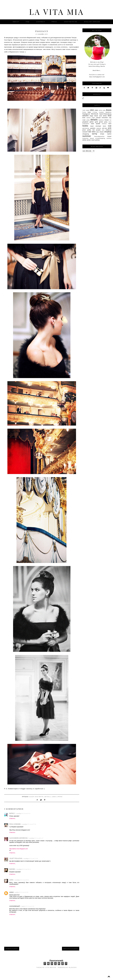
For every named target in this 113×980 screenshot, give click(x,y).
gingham (85, 122)
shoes (102, 132)
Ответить (12, 818)
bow (84, 118)
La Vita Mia (57, 12)
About (16, 22)
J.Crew (95, 112)
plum (84, 130)
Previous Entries (71, 949)
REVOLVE (95, 114)
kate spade (96, 124)
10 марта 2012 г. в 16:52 (27, 906)
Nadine (12, 869)
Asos (109, 110)
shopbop (108, 132)
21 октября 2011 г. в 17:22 (28, 824)
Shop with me (71, 22)
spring (94, 134)
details (48, 797)
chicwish (105, 118)
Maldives (109, 112)
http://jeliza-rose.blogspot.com (19, 849)
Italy (89, 112)
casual (98, 118)
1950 (92, 110)
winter (89, 140)
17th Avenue (51, 967)
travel (109, 136)
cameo (89, 118)
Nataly (12, 813)
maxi (92, 126)
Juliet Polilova (16, 858)
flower (107, 120)
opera (60, 797)
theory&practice (99, 136)
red (90, 132)
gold (96, 122)
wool (93, 140)
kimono (104, 124)
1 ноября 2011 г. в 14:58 (21, 892)
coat (84, 120)
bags (92, 116)
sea (98, 132)
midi (110, 126)
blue (110, 116)
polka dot (91, 130)
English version (92, 22)
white (84, 140)
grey (106, 122)
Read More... (97, 70)
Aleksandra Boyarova (18, 838)
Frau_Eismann (15, 824)
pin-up (105, 128)
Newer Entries (12, 949)
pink (110, 128)
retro (94, 132)
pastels (93, 128)
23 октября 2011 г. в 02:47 (35, 838)
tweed (92, 138)
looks (54, 797)
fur (111, 120)
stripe (102, 134)
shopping (86, 134)
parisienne (86, 128)
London (101, 112)
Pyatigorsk (86, 114)
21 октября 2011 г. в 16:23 (23, 813)
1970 (100, 110)
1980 (104, 110)
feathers (101, 120)
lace (110, 124)
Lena (11, 880)
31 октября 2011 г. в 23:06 (21, 880)
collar (88, 120)
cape (93, 118)
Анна (11, 892)
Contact (41, 22)
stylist (109, 134)
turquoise (85, 138)
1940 (87, 110)
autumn (86, 116)
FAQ (28, 22)
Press (55, 22)
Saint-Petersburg (105, 114)
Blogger (73, 967)
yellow (97, 140)
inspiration (86, 124)
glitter (92, 122)
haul (110, 122)
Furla (84, 112)
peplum (99, 128)
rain (103, 130)
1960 (96, 110)
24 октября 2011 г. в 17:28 (30, 858)
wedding (109, 138)
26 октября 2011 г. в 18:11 (23, 869)
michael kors (101, 126)
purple (98, 130)
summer (87, 136)
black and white (37, 797)
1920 (84, 110)
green (101, 122)
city (110, 118)
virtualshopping (100, 138)
